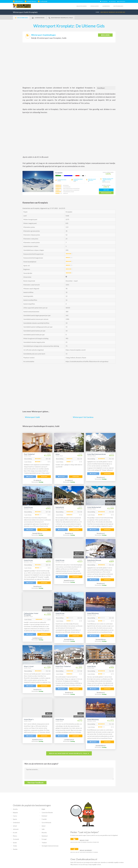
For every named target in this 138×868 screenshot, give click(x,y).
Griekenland (16, 823)
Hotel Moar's (29, 719)
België (43, 809)
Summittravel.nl (69, 580)
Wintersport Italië (32, 417)
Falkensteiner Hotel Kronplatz (31, 614)
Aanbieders (106, 6)
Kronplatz (59, 173)
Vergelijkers (95, 6)
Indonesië (16, 829)
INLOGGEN (113, 1)
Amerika (15, 809)
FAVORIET (30, 477)
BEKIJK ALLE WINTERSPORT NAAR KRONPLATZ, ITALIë (69, 753)
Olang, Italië (28, 456)
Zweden (15, 849)
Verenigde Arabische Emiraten (50, 846)
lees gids (106, 190)
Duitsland (44, 816)
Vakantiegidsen (82, 6)
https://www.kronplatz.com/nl (76, 350)
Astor (58, 454)
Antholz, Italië (91, 456)
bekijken (105, 35)
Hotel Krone (28, 507)
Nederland (45, 836)
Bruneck (79, 358)
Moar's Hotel (29, 666)
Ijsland (44, 826)
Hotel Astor (60, 719)
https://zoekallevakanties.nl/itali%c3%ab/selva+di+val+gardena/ (87, 361)
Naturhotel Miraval (94, 560)
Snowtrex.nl (101, 477)
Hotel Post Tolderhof (63, 666)
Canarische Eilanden (47, 813)
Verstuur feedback (35, 783)
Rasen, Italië (91, 668)
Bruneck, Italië (28, 509)
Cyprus (15, 816)
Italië (43, 829)
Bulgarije (15, 813)
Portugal (44, 839)
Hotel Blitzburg (93, 613)
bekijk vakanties (106, 193)
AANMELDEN (121, 1)
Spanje (15, 843)
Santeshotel (60, 507)
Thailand (44, 843)
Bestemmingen (118, 6)
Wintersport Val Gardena (83, 417)
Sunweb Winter (37, 533)
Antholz (73, 358)
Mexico (15, 836)
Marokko (44, 833)
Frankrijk (44, 819)
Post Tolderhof (29, 454)
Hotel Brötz (92, 666)
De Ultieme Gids (21, 18)
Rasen (84, 358)
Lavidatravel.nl (37, 638)
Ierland (15, 826)
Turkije (15, 846)
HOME (97, 12)
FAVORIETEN (104, 1)
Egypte (15, 819)
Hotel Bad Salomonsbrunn (97, 454)
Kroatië (15, 833)
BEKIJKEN (44, 477)
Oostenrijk (16, 839)
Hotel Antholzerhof (94, 507)
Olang (68, 358)
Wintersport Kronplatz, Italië (61, 18)
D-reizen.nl (37, 480)
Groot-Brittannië (46, 823)
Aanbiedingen (38, 18)
